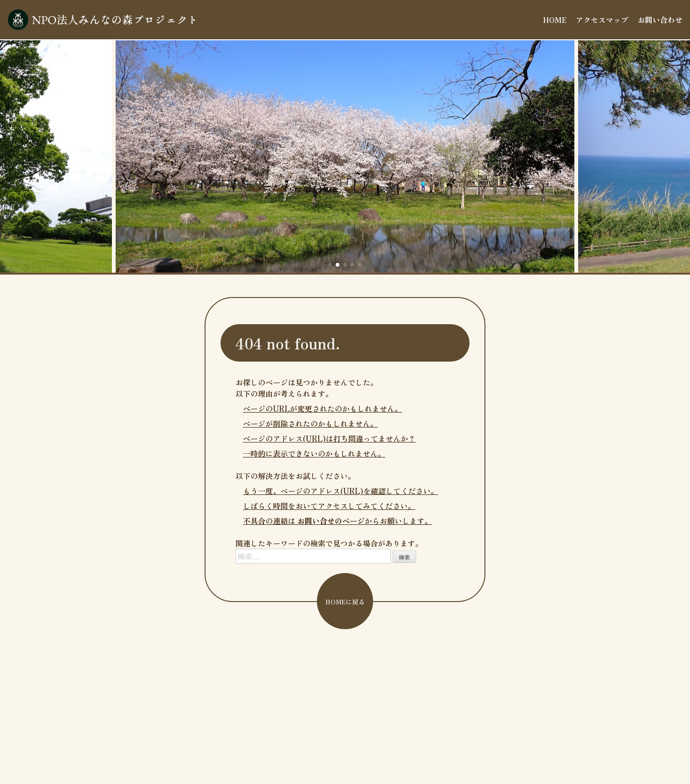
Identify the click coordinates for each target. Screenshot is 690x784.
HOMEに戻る (345, 602)
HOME (555, 20)
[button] (330, 265)
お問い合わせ (660, 20)
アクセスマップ (602, 20)
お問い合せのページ (331, 521)
